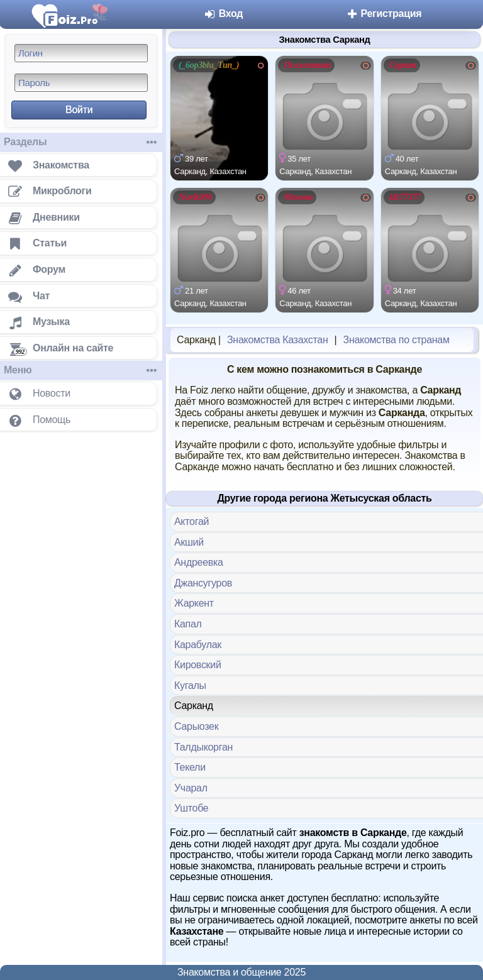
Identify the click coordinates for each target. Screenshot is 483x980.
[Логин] (81, 53)
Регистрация (383, 14)
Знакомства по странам (397, 340)
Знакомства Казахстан (277, 340)
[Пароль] (81, 83)
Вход (224, 14)
